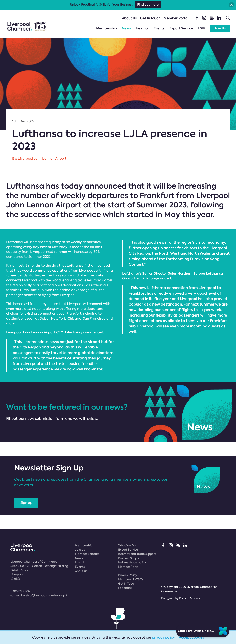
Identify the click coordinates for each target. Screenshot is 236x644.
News (126, 28)
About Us (129, 18)
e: (39, 595)
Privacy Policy (128, 575)
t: (20, 591)
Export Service (181, 28)
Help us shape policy (132, 562)
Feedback (125, 588)
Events (159, 28)
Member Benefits (87, 554)
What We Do (127, 545)
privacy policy (163, 637)
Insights (142, 28)
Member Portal (176, 18)
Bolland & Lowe (190, 598)
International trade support (137, 554)
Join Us (220, 28)
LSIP (202, 28)
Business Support (130, 558)
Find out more (148, 5)
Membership (107, 28)
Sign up (26, 503)
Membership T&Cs (131, 579)
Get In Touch (150, 18)
